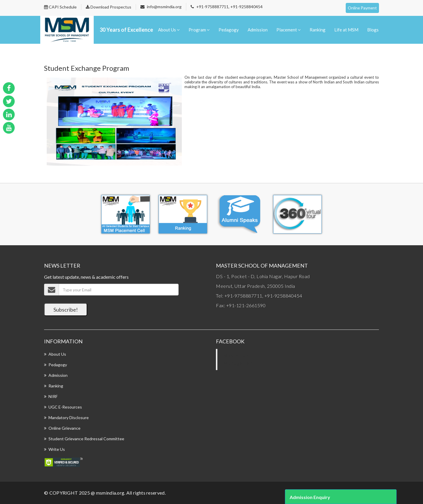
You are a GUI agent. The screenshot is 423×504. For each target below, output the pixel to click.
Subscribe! (66, 310)
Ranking (318, 30)
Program (199, 30)
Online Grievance (64, 428)
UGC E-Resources (65, 407)
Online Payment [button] (362, 8)
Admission (258, 30)
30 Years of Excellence (126, 30)
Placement (289, 30)
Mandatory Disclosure (69, 418)
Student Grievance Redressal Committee (86, 439)
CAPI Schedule (60, 7)
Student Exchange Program (87, 68)
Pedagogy (229, 30)
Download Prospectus (109, 7)
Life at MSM (346, 30)
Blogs (373, 30)
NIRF (53, 396)
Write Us (57, 449)
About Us (169, 30)
